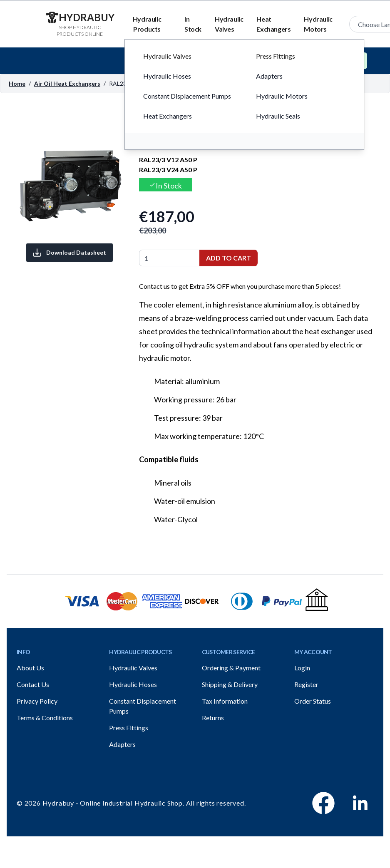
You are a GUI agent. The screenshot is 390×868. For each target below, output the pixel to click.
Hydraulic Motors (318, 24)
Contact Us (33, 684)
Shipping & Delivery (230, 684)
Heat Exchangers (273, 24)
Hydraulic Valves (229, 24)
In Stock (193, 24)
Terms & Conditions (45, 718)
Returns (213, 718)
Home (17, 83)
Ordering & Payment (231, 668)
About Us (30, 668)
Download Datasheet (70, 253)
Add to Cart (229, 258)
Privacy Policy (37, 701)
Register (306, 684)
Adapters (122, 744)
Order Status (313, 701)
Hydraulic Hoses (133, 684)
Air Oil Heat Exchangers (67, 83)
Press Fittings (129, 728)
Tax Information (225, 701)
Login (302, 668)
